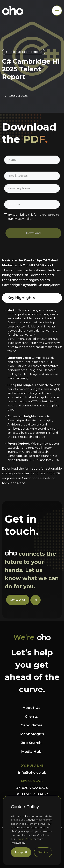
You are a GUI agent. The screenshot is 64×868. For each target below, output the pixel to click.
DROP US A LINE (32, 766)
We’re (24, 637)
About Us (31, 708)
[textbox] (32, 160)
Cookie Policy (24, 839)
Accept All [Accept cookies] (21, 852)
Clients (31, 716)
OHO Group (13, 11)
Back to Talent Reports (26, 52)
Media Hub (31, 752)
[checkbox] (5, 215)
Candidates (31, 725)
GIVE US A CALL (32, 781)
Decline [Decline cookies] (43, 852)
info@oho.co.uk (32, 773)
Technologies (31, 734)
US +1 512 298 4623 (32, 794)
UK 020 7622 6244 (32, 788)
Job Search (31, 743)
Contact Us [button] (18, 600)
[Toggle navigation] (57, 11)
